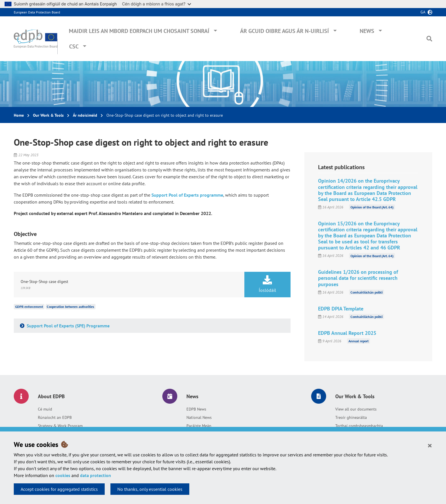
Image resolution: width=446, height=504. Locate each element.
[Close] (430, 445)
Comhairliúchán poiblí (367, 292)
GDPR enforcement (29, 307)
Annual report (359, 341)
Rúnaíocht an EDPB (55, 417)
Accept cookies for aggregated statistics (59, 489)
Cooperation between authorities (70, 307)
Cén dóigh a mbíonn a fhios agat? (156, 4)
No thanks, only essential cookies (150, 489)
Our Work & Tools (48, 115)
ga (423, 12)
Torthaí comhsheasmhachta (359, 426)
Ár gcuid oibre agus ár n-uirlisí (285, 31)
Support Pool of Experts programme (187, 195)
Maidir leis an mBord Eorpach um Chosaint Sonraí (139, 31)
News (367, 31)
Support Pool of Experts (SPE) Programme (68, 326)
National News (199, 417)
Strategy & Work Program (60, 426)
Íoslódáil (267, 284)
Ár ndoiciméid (85, 115)
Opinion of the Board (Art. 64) (372, 207)
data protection (96, 475)
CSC (74, 46)
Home (19, 115)
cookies (63, 475)
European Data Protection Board (37, 12)
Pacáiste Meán (199, 426)
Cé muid (45, 409)
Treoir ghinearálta (351, 417)
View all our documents (356, 409)
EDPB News (196, 409)
